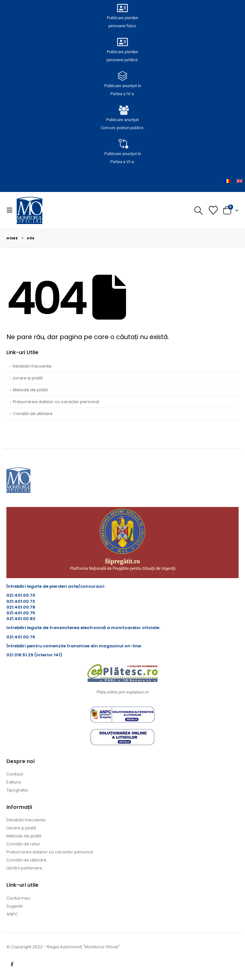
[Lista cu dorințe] (213, 210)
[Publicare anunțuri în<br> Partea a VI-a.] (122, 145)
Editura (14, 782)
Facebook (12, 964)
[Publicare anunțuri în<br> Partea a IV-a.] (122, 77)
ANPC (12, 914)
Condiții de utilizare (33, 414)
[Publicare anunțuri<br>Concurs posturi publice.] (122, 111)
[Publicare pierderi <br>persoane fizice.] (122, 9)
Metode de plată (30, 390)
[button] (12, 210)
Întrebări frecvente (32, 366)
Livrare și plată (28, 378)
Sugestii (15, 906)
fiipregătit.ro (123, 561)
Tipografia (17, 790)
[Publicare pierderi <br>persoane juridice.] (122, 43)
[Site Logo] (30, 210)
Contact (15, 774)
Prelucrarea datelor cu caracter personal (56, 402)
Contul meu (18, 898)
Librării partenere (24, 868)
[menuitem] (227, 181)
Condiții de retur (23, 844)
